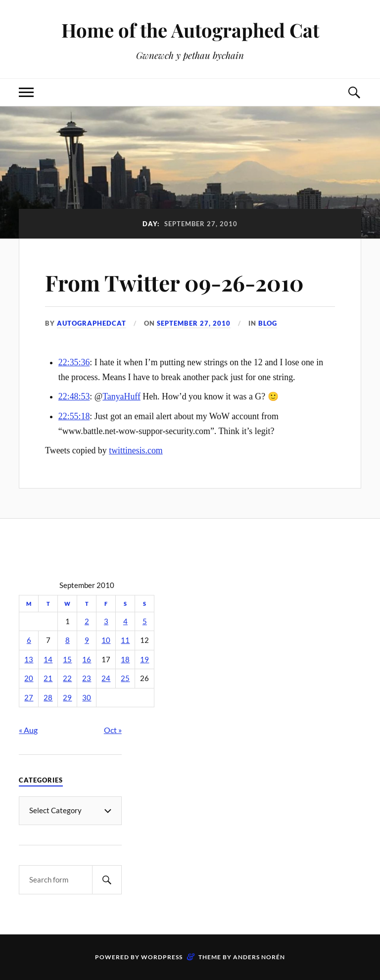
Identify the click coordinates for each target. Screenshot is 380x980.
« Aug (28, 730)
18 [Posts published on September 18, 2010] (125, 660)
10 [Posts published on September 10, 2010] (106, 640)
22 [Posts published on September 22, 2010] (67, 678)
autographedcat (92, 323)
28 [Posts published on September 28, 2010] (48, 698)
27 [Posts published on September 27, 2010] (29, 698)
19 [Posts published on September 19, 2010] (144, 660)
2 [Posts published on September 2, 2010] (87, 621)
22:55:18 (74, 416)
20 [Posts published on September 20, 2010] (29, 678)
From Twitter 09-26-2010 (174, 282)
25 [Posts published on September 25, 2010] (125, 678)
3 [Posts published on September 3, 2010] (106, 621)
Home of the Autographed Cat (190, 30)
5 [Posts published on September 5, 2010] (145, 621)
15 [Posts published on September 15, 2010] (67, 660)
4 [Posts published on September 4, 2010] (125, 621)
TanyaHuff (121, 396)
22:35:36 (74, 362)
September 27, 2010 (194, 323)
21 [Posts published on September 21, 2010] (48, 678)
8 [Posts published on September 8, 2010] (68, 640)
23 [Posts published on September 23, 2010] (87, 678)
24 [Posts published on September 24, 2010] (106, 678)
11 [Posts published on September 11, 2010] (125, 640)
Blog (268, 323)
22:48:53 (74, 396)
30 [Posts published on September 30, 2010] (87, 698)
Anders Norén (259, 957)
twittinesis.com (136, 450)
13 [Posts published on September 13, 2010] (29, 660)
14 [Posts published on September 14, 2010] (48, 660)
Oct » (113, 730)
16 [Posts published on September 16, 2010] (87, 660)
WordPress (162, 957)
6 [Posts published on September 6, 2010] (29, 640)
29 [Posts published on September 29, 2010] (67, 698)
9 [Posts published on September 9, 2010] (87, 640)
